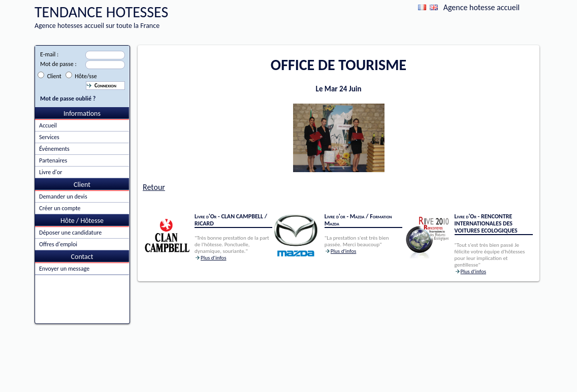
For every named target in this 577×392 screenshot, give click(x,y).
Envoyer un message (64, 269)
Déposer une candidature (70, 233)
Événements (54, 149)
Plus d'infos (213, 258)
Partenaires (53, 160)
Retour (154, 187)
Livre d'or (51, 172)
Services (49, 137)
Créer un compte (60, 208)
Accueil (48, 125)
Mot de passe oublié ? (68, 99)
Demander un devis (63, 197)
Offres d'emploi (58, 244)
